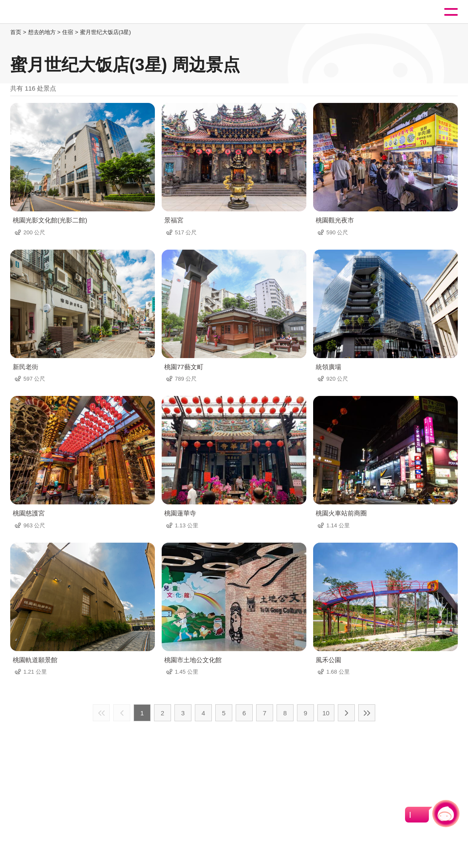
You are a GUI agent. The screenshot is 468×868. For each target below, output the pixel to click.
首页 (16, 32)
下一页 (346, 713)
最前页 (101, 713)
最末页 (367, 713)
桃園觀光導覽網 (42, 12)
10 (326, 713)
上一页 (122, 713)
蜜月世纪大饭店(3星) (106, 32)
